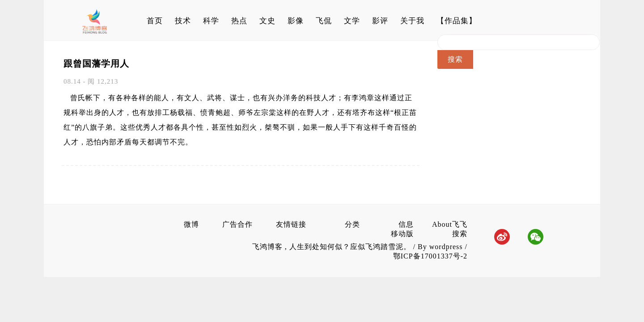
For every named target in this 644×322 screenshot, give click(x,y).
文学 (352, 21)
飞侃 (324, 21)
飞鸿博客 (269, 247)
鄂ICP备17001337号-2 (430, 256)
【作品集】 (457, 21)
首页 (155, 21)
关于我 (412, 21)
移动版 (402, 234)
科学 (211, 21)
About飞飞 (450, 224)
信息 (406, 224)
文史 (267, 21)
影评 (380, 21)
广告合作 (237, 224)
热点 (239, 21)
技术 (183, 21)
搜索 (460, 234)
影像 (296, 21)
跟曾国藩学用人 (96, 64)
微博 (191, 224)
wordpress (446, 247)
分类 (352, 224)
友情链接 (291, 224)
